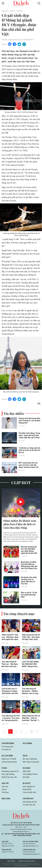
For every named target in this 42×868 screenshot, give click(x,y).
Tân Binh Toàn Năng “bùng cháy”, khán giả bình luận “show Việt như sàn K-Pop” (29, 436)
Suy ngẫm (27, 744)
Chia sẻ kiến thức (30, 793)
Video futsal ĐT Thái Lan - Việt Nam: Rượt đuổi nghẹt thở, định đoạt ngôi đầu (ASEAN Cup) (11, 638)
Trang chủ (5, 11)
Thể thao (20, 11)
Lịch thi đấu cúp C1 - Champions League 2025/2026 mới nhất (10, 692)
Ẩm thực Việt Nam (30, 760)
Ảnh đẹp (26, 778)
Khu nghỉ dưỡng (8, 775)
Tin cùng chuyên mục (19, 614)
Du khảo (27, 769)
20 (32, 732)
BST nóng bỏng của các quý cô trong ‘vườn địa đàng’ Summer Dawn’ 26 (28, 465)
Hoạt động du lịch (30, 802)
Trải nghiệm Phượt (30, 775)
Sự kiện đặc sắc (29, 805)
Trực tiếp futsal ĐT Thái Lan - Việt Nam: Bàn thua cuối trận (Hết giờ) (10, 665)
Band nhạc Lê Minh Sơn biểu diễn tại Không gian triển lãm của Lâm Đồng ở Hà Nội (29, 566)
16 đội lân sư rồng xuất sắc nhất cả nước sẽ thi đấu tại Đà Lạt (29, 450)
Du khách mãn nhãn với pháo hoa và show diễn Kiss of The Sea (29, 581)
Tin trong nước (8, 747)
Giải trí (13, 11)
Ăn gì (25, 756)
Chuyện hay (28, 799)
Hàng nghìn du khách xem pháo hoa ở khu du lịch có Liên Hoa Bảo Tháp (20, 525)
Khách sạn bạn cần (9, 778)
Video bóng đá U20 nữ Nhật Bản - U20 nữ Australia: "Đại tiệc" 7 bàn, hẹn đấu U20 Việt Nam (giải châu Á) (31, 719)
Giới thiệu (11, 862)
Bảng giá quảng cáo (27, 862)
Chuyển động (8, 744)
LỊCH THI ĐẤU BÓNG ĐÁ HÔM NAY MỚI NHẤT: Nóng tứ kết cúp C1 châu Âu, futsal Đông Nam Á (31, 665)
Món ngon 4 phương (31, 763)
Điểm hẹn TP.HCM (9, 760)
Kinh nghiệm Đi (29, 787)
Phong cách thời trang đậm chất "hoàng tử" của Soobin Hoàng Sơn (29, 421)
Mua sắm (6, 799)
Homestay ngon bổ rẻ (10, 772)
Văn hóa (5, 787)
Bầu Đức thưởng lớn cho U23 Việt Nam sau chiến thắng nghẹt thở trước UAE (29, 550)
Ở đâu (4, 769)
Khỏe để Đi (27, 790)
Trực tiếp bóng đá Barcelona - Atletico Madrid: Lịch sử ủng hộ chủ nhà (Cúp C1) (30, 692)
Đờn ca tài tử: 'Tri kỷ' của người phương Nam (29, 595)
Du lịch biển (7, 756)
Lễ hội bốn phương (9, 763)
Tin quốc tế (6, 750)
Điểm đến (27, 772)
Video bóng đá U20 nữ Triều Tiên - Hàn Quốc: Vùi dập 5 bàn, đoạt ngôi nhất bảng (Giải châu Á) (31, 638)
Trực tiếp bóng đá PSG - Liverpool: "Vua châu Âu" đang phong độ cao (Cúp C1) (11, 719)
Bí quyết (27, 784)
